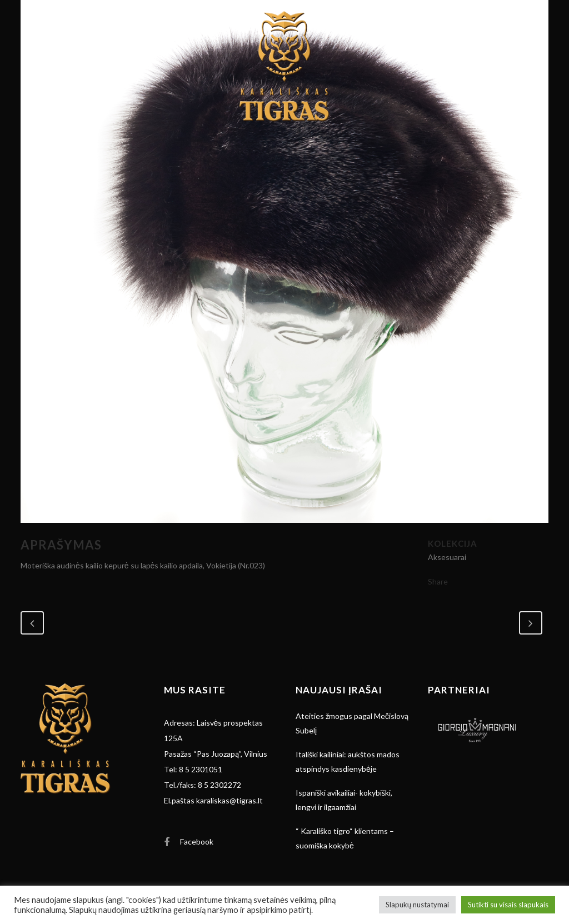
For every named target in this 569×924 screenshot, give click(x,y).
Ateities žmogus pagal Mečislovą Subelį (352, 723)
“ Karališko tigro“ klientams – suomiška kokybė (345, 838)
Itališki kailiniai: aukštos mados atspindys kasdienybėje (348, 761)
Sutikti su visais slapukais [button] (508, 905)
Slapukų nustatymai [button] (417, 905)
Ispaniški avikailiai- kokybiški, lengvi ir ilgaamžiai (344, 800)
